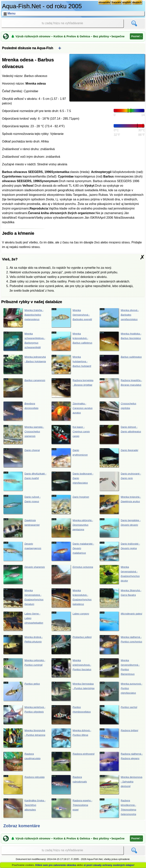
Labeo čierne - (23, 621)
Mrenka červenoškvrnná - (120, 668)
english (127, 2)
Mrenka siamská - (24, 434)
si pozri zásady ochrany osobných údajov (109, 865)
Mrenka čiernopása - (73, 691)
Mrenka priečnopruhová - (71, 668)
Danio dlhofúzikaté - (25, 481)
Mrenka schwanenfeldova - (24, 341)
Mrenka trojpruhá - (120, 504)
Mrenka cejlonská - (24, 668)
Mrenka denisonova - (121, 785)
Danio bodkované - (72, 481)
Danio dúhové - (120, 434)
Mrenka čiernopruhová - (72, 318)
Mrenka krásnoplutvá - (72, 341)
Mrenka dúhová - (71, 738)
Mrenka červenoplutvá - (120, 574)
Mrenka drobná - (23, 645)
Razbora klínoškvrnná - (118, 808)
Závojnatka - (72, 411)
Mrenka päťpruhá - (72, 528)
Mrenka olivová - (119, 318)
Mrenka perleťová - (24, 715)
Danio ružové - (22, 504)
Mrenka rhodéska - (120, 341)
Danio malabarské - (73, 551)
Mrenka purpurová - (121, 691)
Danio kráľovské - (120, 551)
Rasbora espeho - (72, 808)
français (116, 2)
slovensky (104, 2)
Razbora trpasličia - (121, 388)
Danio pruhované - (120, 481)
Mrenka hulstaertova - (71, 364)
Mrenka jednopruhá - (25, 364)
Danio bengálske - (120, 528)
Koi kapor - (71, 434)
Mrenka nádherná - (121, 645)
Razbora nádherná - (121, 761)
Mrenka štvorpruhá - (24, 738)
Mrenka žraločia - (23, 318)
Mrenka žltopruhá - (120, 598)
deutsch (137, 2)
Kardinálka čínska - (24, 808)
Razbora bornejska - (72, 388)
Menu (11, 13)
